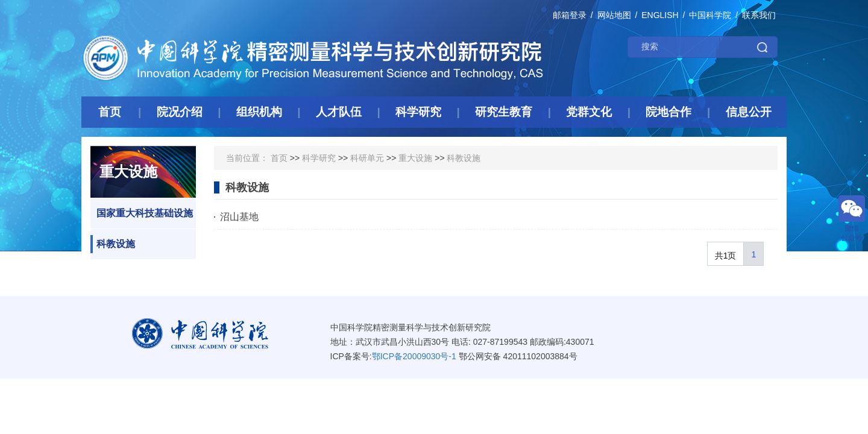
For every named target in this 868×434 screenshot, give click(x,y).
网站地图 (614, 15)
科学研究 (319, 158)
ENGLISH (660, 15)
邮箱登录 (570, 15)
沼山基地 (239, 217)
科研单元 (367, 158)
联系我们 (759, 15)
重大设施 (415, 158)
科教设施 (113, 244)
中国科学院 (710, 15)
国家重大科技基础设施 (142, 213)
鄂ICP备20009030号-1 (414, 356)
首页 (279, 158)
